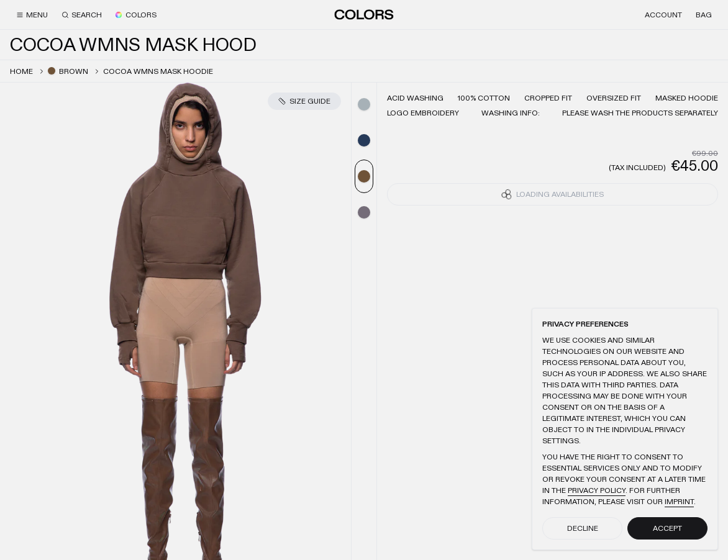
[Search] (82, 15)
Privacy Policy (597, 490)
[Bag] (704, 15)
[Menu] (32, 15)
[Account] (663, 15)
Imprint (679, 502)
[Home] (364, 14)
